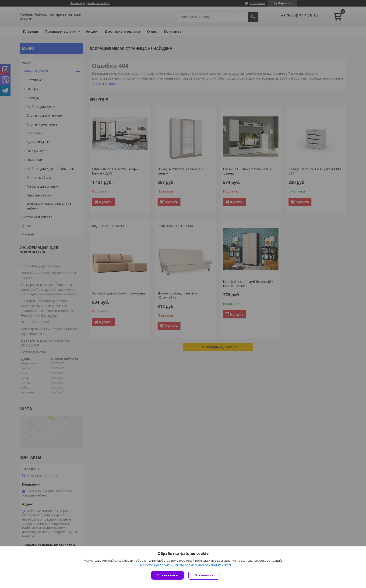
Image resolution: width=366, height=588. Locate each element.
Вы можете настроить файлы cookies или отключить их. (181, 565)
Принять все (167, 575)
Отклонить (204, 575)
